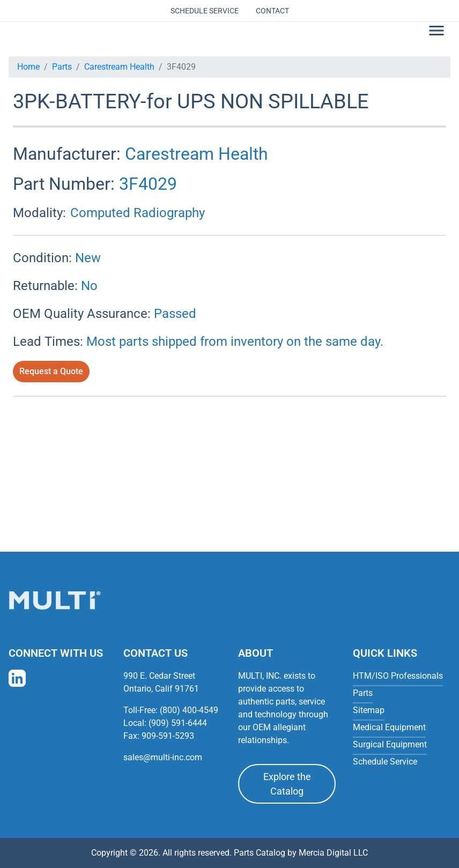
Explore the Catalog (287, 784)
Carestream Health (119, 67)
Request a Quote (51, 371)
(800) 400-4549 (189, 710)
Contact (272, 11)
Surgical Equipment (390, 744)
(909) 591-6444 (178, 723)
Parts (62, 67)
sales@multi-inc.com (163, 757)
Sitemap (369, 710)
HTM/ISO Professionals (398, 676)
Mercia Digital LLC (333, 853)
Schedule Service (205, 11)
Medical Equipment (389, 727)
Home (28, 67)
